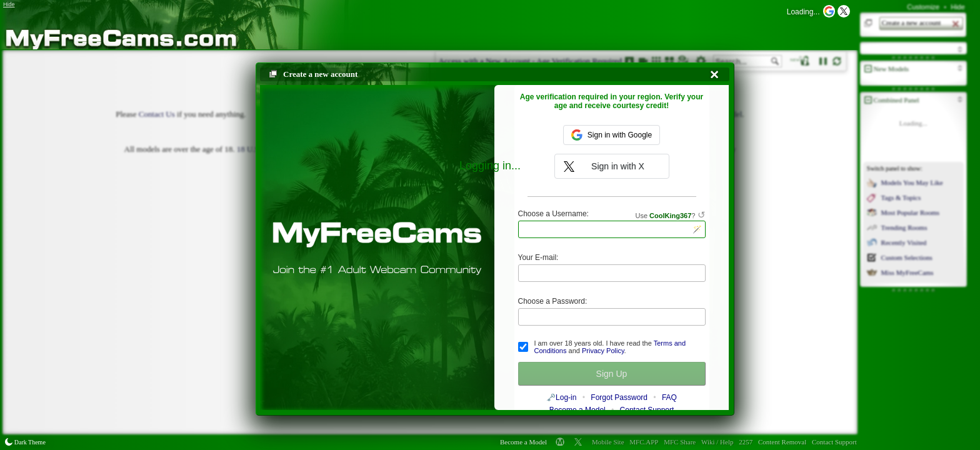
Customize (923, 7)
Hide (958, 7)
